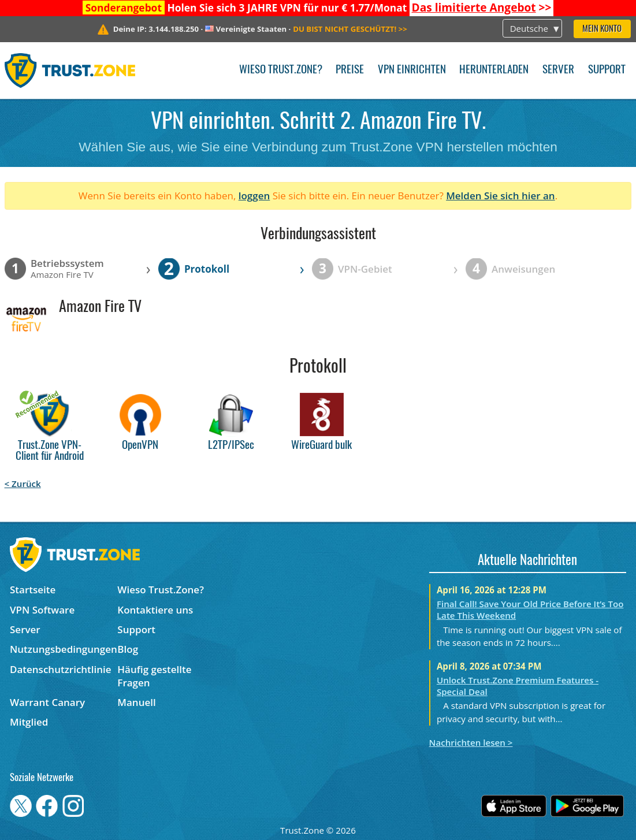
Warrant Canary (47, 702)
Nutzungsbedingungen (64, 649)
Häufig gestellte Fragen (154, 676)
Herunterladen (494, 70)
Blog (128, 649)
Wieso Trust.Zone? (281, 70)
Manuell (136, 702)
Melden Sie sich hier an (501, 196)
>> (482, 8)
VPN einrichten (412, 70)
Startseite (33, 590)
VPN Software (42, 610)
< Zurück (23, 484)
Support (607, 70)
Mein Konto (602, 29)
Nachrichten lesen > (471, 742)
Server (558, 70)
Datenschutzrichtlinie (61, 669)
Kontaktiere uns (155, 610)
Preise (350, 70)
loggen (254, 196)
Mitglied (29, 722)
